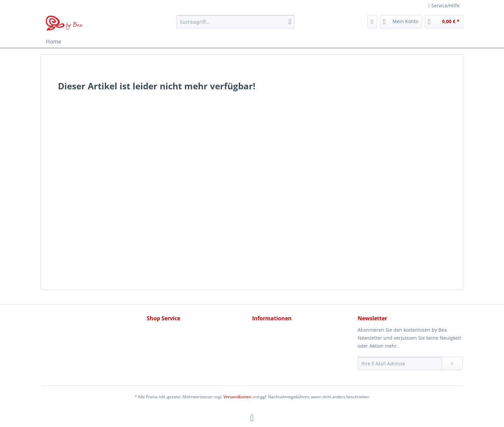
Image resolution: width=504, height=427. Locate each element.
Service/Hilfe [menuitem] (445, 6)
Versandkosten (237, 397)
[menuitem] (236, 25)
